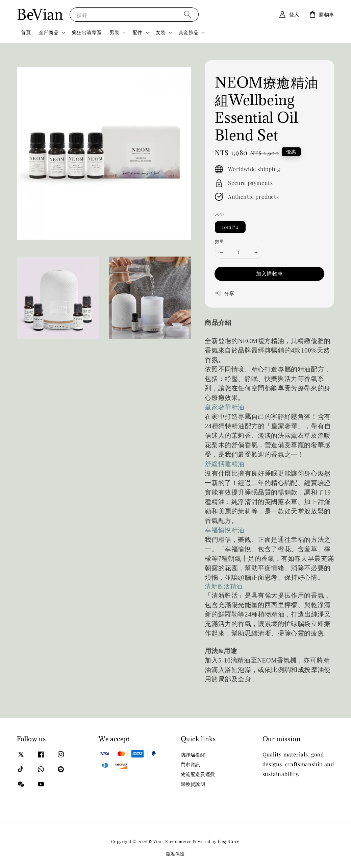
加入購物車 (270, 273)
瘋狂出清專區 (87, 32)
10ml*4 (230, 227)
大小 (219, 213)
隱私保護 (175, 854)
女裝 (161, 32)
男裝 (114, 32)
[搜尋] (187, 14)
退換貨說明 (193, 784)
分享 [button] (224, 293)
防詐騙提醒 (193, 755)
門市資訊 (191, 764)
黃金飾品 (189, 32)
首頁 (26, 32)
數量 (219, 241)
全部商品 (49, 32)
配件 (137, 32)
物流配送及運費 (198, 774)
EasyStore (229, 841)
